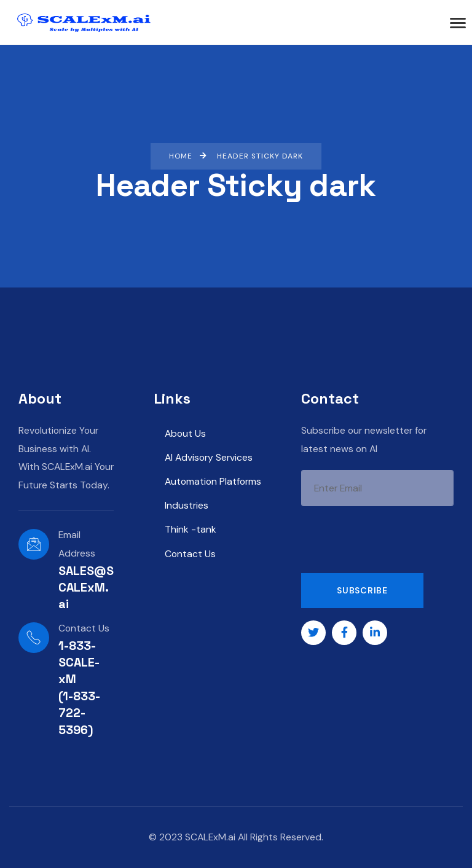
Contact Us (190, 554)
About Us (185, 433)
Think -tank (191, 529)
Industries (187, 505)
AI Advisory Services (209, 457)
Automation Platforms (213, 481)
